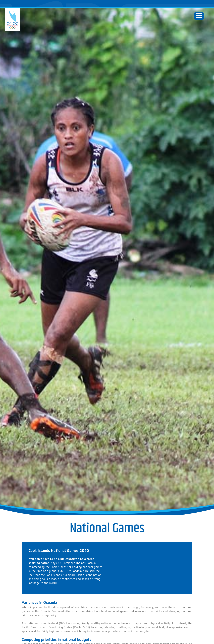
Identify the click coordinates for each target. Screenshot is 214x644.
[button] (199, 16)
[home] (13, 20)
